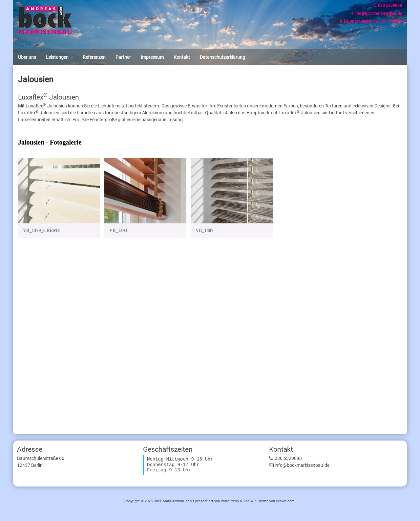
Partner (123, 57)
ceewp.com (285, 501)
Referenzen (94, 57)
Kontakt (182, 57)
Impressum (152, 57)
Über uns (27, 57)
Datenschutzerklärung (222, 57)
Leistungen (57, 57)
